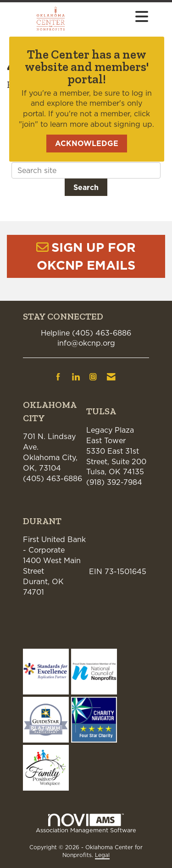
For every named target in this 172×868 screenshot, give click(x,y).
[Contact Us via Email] (111, 377)
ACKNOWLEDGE (87, 143)
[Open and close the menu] (123, 17)
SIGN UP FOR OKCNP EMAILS (86, 256)
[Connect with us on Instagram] (93, 377)
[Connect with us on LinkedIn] (76, 377)
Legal (102, 855)
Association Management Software (86, 824)
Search (86, 187)
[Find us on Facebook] (58, 377)
